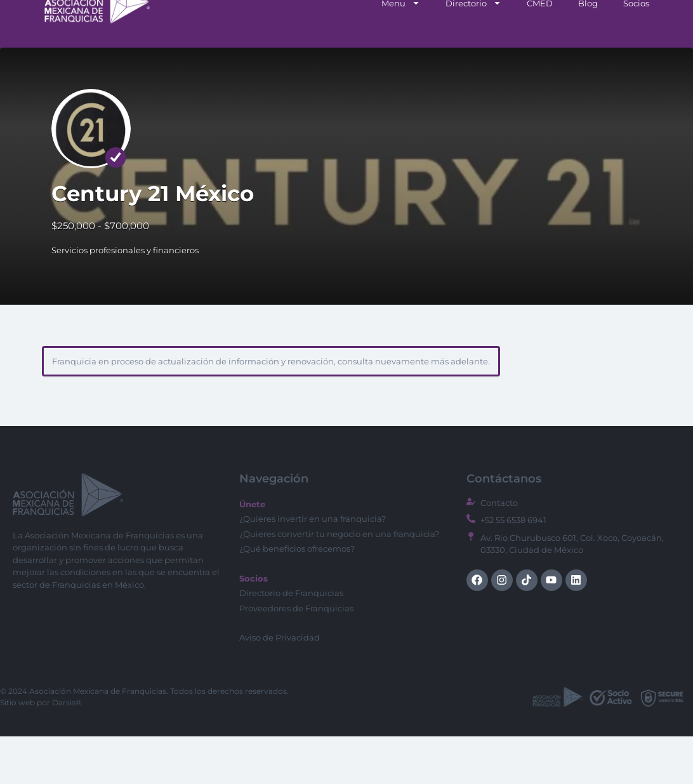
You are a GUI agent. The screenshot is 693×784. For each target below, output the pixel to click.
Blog (588, 51)
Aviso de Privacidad (280, 685)
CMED (540, 51)
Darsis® (67, 750)
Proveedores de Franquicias (296, 656)
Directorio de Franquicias (291, 641)
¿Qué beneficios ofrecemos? (297, 596)
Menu (401, 50)
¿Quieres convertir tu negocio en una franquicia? (339, 581)
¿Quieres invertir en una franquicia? (313, 566)
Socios (636, 51)
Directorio (473, 50)
